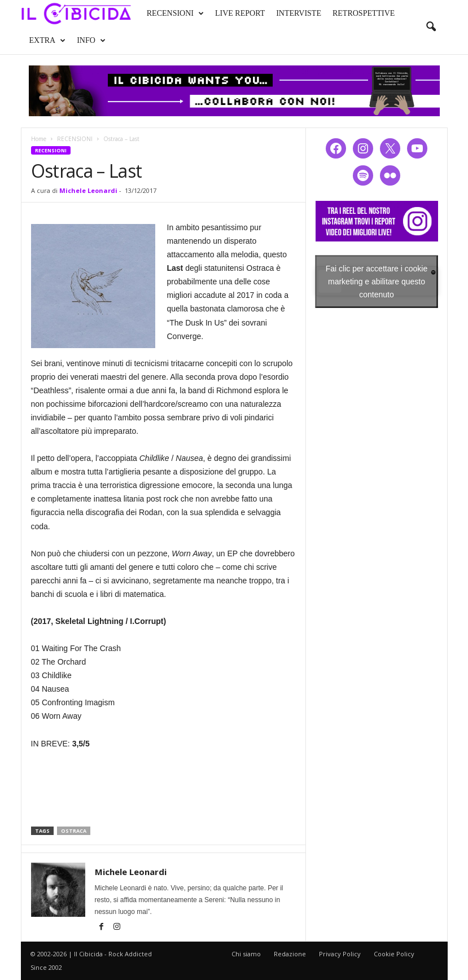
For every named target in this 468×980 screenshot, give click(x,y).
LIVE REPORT (240, 13)
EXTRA (48, 41)
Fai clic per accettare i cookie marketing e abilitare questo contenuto (377, 281)
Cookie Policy (394, 954)
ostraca (74, 831)
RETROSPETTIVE (364, 13)
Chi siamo (246, 954)
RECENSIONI (175, 14)
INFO (91, 41)
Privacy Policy (340, 954)
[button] (431, 27)
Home (39, 139)
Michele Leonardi (88, 190)
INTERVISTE (299, 13)
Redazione (290, 954)
